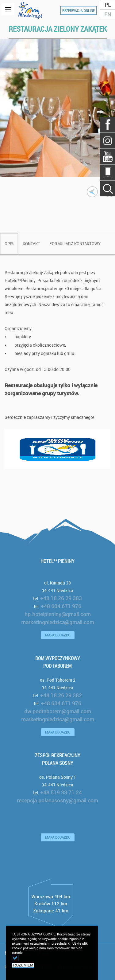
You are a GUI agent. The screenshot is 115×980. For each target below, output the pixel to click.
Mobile (108, 172)
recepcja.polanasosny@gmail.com (57, 800)
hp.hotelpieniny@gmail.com (58, 614)
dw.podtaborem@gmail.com (58, 711)
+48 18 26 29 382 (61, 695)
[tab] (9, 244)
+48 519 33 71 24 (61, 792)
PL (108, 5)
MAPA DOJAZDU (58, 635)
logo (32, 10)
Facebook (108, 125)
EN (108, 14)
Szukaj (108, 140)
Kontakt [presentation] (31, 244)
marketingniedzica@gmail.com (58, 622)
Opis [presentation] (9, 244)
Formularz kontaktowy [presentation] (75, 244)
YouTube (108, 156)
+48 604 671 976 (61, 606)
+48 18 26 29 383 (61, 598)
